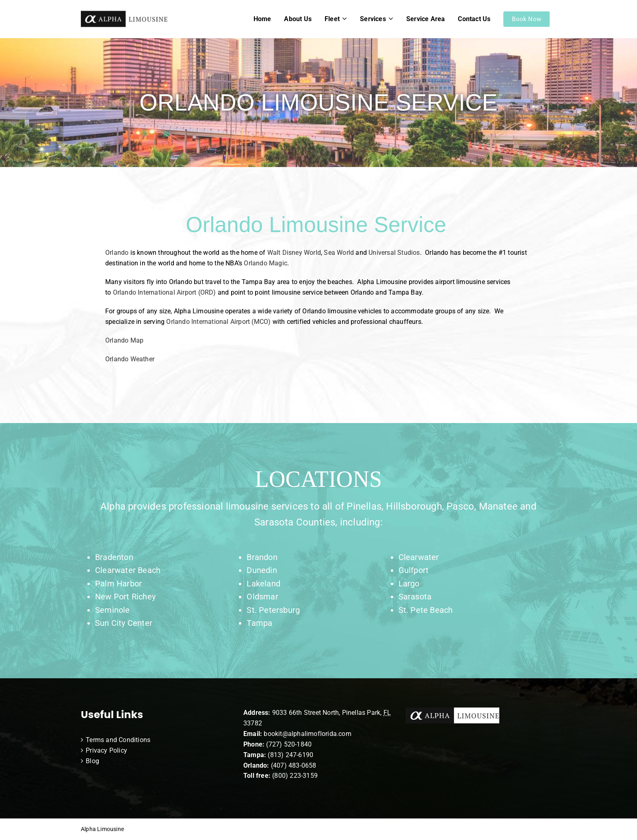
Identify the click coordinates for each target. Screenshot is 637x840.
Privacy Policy (106, 750)
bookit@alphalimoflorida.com (307, 734)
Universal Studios (394, 253)
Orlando (117, 253)
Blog (92, 761)
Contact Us (474, 19)
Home (262, 19)
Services (373, 19)
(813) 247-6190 (290, 755)
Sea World (339, 253)
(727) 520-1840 (289, 744)
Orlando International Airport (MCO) (218, 322)
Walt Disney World (294, 253)
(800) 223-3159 (295, 776)
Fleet (332, 19)
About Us (298, 19)
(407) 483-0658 (294, 765)
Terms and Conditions (118, 740)
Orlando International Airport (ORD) (165, 292)
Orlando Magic (265, 263)
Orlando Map (124, 340)
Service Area (426, 19)
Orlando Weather (130, 359)
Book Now (526, 19)
